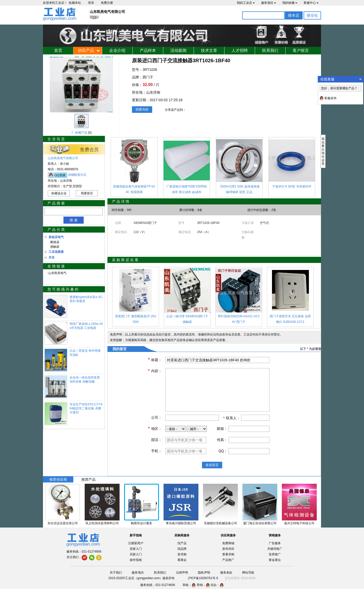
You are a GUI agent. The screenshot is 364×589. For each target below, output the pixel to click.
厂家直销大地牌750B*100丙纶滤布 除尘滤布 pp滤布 (187, 189)
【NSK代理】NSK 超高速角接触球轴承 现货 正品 (239, 189)
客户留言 (301, 50)
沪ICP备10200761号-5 (203, 578)
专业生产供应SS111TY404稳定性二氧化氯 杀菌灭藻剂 (86, 408)
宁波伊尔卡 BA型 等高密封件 (292, 186)
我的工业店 (246, 3)
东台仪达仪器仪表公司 (63, 523)
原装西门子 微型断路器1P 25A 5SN (135, 319)
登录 (91, 3)
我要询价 (142, 109)
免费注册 (107, 3)
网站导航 (248, 573)
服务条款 (226, 573)
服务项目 (269, 3)
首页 (58, 50)
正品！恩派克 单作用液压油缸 (85, 353)
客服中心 (311, 3)
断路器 (54, 242)
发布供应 (228, 549)
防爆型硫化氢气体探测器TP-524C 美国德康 (134, 189)
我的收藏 (290, 3)
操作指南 (136, 560)
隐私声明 (204, 573)
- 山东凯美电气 (56, 273)
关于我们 (116, 573)
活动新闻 (178, 50)
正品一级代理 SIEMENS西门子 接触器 (187, 319)
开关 (52, 258)
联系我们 (270, 50)
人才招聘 (240, 50)
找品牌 (182, 549)
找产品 (182, 543)
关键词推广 (275, 549)
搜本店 (294, 15)
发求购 (182, 554)
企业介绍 (117, 50)
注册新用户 (136, 543)
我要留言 (87, 193)
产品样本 (148, 50)
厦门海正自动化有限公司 (260, 523)
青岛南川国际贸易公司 (181, 523)
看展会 (182, 560)
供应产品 (86, 50)
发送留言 (212, 465)
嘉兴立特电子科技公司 (299, 523)
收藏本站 (75, 3)
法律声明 (182, 573)
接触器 (54, 247)
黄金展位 (275, 560)
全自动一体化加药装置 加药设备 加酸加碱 (85, 380)
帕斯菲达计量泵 (142, 523)
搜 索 (74, 220)
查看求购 (228, 554)
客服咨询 (330, 98)
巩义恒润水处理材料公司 (102, 523)
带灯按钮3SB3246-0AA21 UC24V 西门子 (239, 319)
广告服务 (275, 543)
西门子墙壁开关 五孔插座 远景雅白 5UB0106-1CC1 (290, 319)
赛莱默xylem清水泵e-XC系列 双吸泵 (86, 299)
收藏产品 (81, 133)
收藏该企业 (59, 193)
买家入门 (136, 554)
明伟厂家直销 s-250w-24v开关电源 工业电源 (86, 326)
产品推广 (228, 560)
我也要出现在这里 (323, 151)
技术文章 (209, 50)
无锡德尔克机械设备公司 (220, 523)
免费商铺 (228, 543)
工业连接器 (56, 252)
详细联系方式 (77, 175)
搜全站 (312, 15)
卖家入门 (136, 549)
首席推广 (275, 554)
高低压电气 (56, 237)
